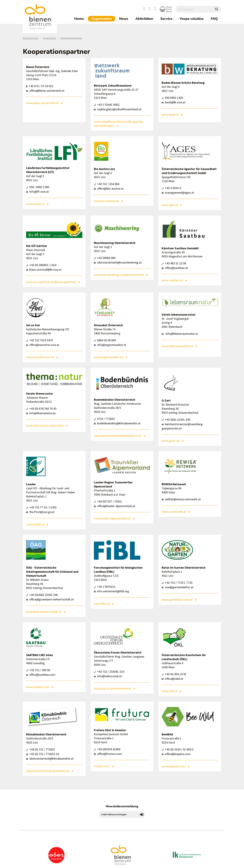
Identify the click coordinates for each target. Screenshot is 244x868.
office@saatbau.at (175, 268)
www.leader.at (35, 524)
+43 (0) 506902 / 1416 (41, 265)
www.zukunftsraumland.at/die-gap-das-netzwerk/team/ (119, 124)
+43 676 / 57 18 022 (40, 86)
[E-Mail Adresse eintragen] (119, 814)
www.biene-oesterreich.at (42, 103)
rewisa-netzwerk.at (174, 512)
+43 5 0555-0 (171, 188)
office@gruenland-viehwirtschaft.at (50, 599)
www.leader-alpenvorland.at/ (112, 518)
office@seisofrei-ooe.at (43, 345)
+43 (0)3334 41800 (107, 749)
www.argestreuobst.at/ (109, 357)
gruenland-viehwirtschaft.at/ (44, 612)
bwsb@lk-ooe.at (174, 102)
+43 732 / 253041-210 (109, 672)
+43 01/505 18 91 (174, 674)
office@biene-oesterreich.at (45, 91)
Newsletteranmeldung (122, 806)
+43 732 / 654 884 (107, 184)
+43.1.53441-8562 (107, 105)
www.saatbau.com (38, 687)
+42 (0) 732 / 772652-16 (43, 754)
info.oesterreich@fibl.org (111, 591)
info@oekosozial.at (108, 676)
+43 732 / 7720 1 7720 (177, 583)
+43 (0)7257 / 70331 (108, 501)
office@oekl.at (172, 679)
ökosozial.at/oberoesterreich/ (113, 688)
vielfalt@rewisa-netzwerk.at (181, 499)
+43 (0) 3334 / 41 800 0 (177, 749)
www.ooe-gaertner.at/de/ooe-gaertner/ (51, 282)
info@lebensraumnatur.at (180, 334)
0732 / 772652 (104, 419)
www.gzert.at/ (171, 441)
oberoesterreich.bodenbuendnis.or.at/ (118, 436)
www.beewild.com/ (174, 766)
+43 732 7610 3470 (39, 340)
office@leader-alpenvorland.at (115, 506)
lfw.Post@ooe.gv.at (40, 512)
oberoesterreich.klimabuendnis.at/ (48, 771)
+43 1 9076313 (105, 587)
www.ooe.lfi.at (35, 204)
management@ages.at (178, 193)
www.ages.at (170, 205)
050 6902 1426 (172, 98)
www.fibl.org (102, 604)
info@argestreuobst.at (110, 345)
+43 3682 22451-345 (176, 420)
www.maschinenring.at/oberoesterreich (119, 275)
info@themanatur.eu (41, 413)
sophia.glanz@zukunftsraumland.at (118, 109)
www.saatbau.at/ (172, 280)
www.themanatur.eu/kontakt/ (45, 425)
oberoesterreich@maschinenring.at (118, 262)
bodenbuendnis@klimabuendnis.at (117, 423)
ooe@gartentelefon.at (178, 587)
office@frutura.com (108, 754)
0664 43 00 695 (105, 340)
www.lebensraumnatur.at (178, 346)
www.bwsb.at (170, 115)
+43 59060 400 (105, 258)
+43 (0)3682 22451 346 (42, 595)
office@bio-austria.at (109, 189)
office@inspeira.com (176, 754)
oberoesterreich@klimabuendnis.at (50, 758)
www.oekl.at (170, 691)
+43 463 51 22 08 (174, 263)
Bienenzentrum (31, 38)
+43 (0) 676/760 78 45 (41, 409)
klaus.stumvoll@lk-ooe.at (44, 270)
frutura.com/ (102, 766)
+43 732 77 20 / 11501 (41, 507)
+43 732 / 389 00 (38, 670)
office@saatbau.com (41, 675)
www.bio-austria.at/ (106, 201)
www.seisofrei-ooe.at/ (40, 357)
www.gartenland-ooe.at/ (177, 599)
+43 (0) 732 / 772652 (40, 749)
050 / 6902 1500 (38, 187)
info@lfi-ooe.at (37, 192)
